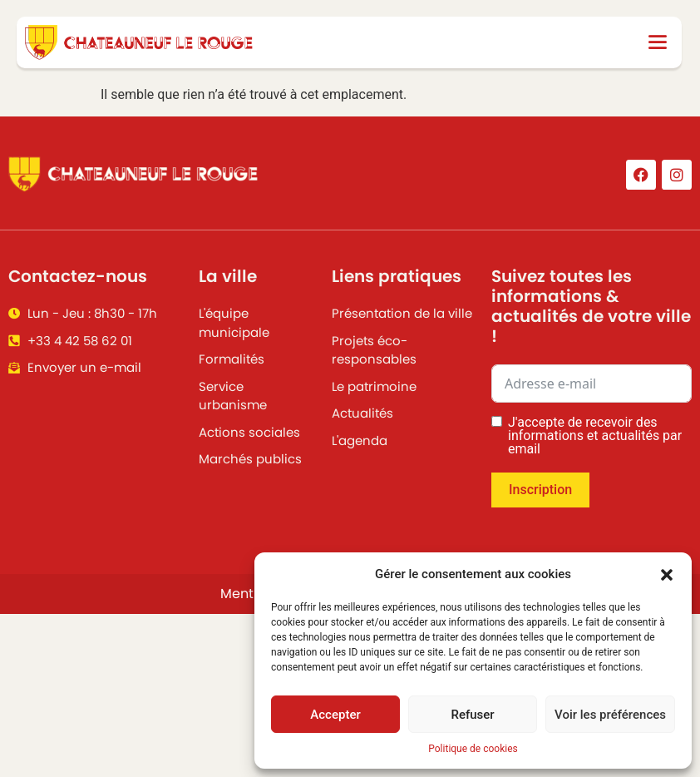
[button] (667, 574)
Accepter (335, 715)
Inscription (540, 490)
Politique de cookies (473, 749)
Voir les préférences (610, 715)
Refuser (472, 715)
